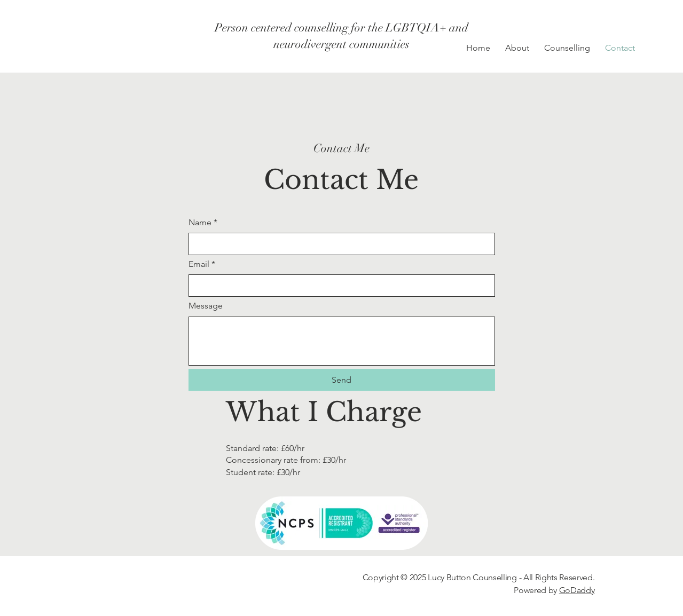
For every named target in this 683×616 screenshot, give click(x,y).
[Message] (342, 341)
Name (203, 223)
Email (202, 264)
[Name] (339, 244)
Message (206, 306)
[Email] (339, 286)
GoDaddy (577, 590)
